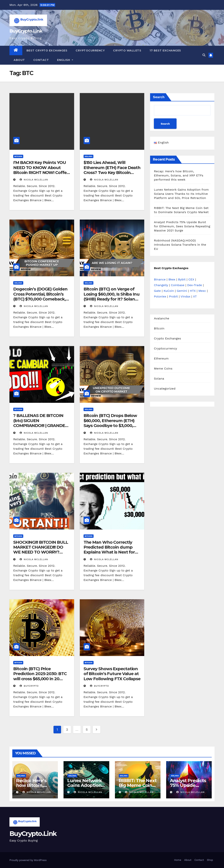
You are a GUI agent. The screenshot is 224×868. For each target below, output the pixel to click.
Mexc (202, 291)
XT (195, 296)
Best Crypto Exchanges (47, 50)
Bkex (172, 279)
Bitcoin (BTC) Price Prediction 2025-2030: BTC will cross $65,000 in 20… (40, 674)
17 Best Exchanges (165, 50)
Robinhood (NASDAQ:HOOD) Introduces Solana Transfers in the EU (180, 245)
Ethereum (161, 358)
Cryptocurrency (90, 50)
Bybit (182, 279)
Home (178, 860)
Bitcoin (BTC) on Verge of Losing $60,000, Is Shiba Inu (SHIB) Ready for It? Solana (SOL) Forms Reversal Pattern (112, 299)
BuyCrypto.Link (26, 31)
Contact (41, 60)
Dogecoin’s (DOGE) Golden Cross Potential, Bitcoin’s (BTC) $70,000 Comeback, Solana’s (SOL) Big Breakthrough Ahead (40, 299)
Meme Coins (163, 368)
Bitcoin (18, 156)
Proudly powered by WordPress (28, 860)
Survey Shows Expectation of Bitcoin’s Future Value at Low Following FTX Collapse (112, 674)
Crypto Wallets (127, 50)
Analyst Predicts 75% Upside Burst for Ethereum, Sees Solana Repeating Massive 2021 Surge (182, 226)
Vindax (185, 296)
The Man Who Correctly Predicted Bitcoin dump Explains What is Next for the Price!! (109, 550)
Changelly (161, 285)
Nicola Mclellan (34, 180)
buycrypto (29, 686)
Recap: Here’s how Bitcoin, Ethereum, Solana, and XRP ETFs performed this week (179, 175)
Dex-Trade (195, 285)
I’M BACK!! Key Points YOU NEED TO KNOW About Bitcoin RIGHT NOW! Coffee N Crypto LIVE (41, 170)
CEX (191, 279)
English (65, 60)
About (19, 60)
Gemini (182, 291)
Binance (160, 279)
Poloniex (160, 296)
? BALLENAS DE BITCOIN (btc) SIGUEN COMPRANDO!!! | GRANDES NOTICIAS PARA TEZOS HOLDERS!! (40, 426)
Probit (173, 296)
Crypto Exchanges (167, 338)
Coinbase (178, 285)
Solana (89, 156)
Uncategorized (165, 389)
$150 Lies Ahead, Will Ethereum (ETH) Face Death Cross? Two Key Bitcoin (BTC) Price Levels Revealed (112, 170)
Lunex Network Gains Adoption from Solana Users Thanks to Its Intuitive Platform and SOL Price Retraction (181, 194)
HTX (193, 291)
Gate (157, 291)
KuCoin (169, 291)
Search (159, 97)
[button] (204, 55)
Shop (210, 860)
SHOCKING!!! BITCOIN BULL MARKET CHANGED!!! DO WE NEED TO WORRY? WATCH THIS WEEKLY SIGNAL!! (41, 552)
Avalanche (162, 318)
